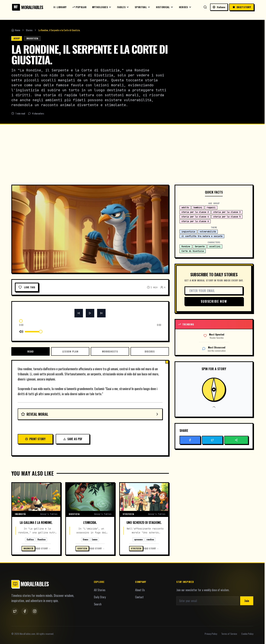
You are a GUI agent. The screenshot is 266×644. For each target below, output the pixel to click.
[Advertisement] (132, 151)
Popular (79, 7)
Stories (29, 30)
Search (98, 604)
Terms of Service (229, 634)
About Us (140, 590)
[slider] (21, 321)
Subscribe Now (214, 301)
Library (60, 7)
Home (16, 30)
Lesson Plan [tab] (70, 351)
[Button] (79, 313)
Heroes (185, 7)
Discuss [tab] (150, 351)
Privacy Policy (211, 634)
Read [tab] (31, 351)
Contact (139, 597)
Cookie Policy (247, 634)
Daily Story (100, 597)
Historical (165, 7)
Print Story (35, 439)
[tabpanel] (90, 405)
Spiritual (143, 7)
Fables (123, 7)
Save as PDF (73, 439)
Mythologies (102, 7)
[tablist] (90, 351)
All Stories (100, 590)
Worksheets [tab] (110, 351)
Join (247, 601)
